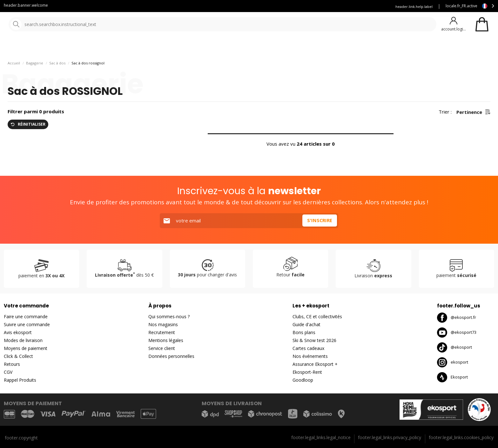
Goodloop (303, 380)
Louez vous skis (320, 7)
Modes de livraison (23, 340)
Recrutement (162, 332)
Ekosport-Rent (307, 372)
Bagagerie (35, 79)
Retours (12, 364)
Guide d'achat (306, 324)
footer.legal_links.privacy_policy (390, 437)
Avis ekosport (18, 332)
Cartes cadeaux (308, 348)
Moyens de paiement (26, 348)
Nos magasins (163, 324)
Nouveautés (237, 47)
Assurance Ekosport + (364, 7)
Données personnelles (171, 356)
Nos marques (197, 47)
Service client (248, 7)
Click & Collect (18, 356)
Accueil (14, 79)
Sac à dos (57, 79)
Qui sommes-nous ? (169, 316)
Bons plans (279, 47)
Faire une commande (26, 316)
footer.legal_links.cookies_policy (461, 437)
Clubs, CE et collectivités (317, 316)
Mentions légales (166, 340)
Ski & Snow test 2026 (314, 340)
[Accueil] (37, 25)
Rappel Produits (20, 380)
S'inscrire (320, 221)
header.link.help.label (414, 7)
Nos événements (310, 356)
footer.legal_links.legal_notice (321, 437)
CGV (8, 372)
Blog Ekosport (283, 7)
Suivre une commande (27, 324)
